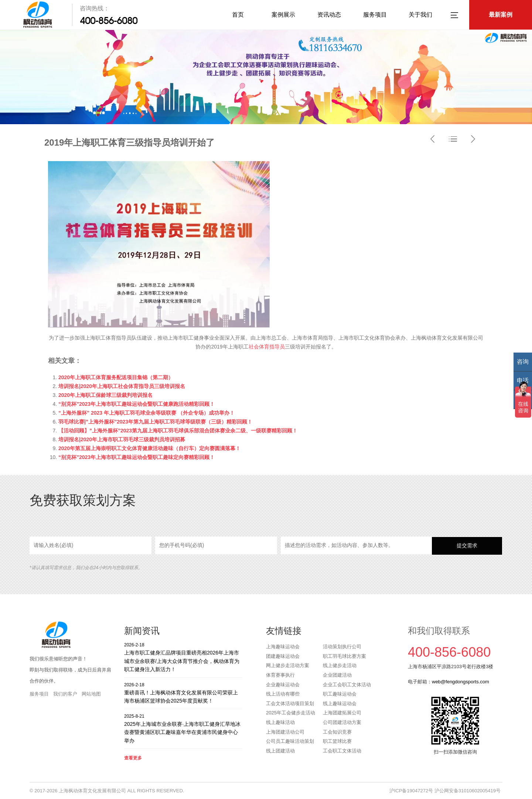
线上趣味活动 (280, 722)
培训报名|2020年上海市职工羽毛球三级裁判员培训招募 (122, 439)
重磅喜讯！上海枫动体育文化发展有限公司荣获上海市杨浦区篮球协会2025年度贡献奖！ (183, 693)
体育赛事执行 (280, 675)
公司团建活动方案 (342, 722)
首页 (238, 15)
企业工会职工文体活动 (347, 685)
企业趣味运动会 (283, 685)
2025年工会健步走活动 (291, 713)
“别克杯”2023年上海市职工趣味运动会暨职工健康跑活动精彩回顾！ (137, 404)
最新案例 (501, 15)
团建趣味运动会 (283, 656)
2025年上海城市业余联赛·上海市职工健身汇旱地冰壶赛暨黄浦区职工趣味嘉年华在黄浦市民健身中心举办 (183, 728)
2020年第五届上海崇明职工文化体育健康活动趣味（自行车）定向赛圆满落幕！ (149, 448)
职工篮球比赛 (337, 741)
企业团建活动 (337, 675)
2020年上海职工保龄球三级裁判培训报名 (105, 395)
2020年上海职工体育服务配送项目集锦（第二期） (116, 377)
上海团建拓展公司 (342, 713)
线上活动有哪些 (283, 694)
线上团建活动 (280, 751)
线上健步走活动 (340, 665)
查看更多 (133, 758)
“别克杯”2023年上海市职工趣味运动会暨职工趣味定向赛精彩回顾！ (137, 457)
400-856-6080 (109, 21)
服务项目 (375, 15)
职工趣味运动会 (340, 694)
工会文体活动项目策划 (290, 703)
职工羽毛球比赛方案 (345, 656)
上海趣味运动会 (283, 647)
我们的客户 (65, 694)
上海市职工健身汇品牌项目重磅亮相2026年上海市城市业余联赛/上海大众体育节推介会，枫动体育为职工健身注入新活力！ (183, 657)
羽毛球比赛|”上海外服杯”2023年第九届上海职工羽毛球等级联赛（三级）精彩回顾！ (155, 422)
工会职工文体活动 (342, 751)
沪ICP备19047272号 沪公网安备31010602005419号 (445, 791)
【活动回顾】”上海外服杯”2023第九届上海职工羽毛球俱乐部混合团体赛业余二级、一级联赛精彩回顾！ (178, 431)
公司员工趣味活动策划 (290, 741)
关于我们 (420, 15)
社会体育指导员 (267, 347)
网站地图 (91, 694)
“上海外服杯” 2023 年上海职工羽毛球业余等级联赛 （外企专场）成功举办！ (146, 413)
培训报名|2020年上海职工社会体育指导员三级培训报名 (122, 386)
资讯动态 (329, 15)
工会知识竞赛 (337, 732)
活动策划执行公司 (342, 647)
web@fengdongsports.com (461, 682)
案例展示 (283, 15)
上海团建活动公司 (285, 732)
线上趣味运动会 (340, 703)
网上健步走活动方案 (288, 665)
